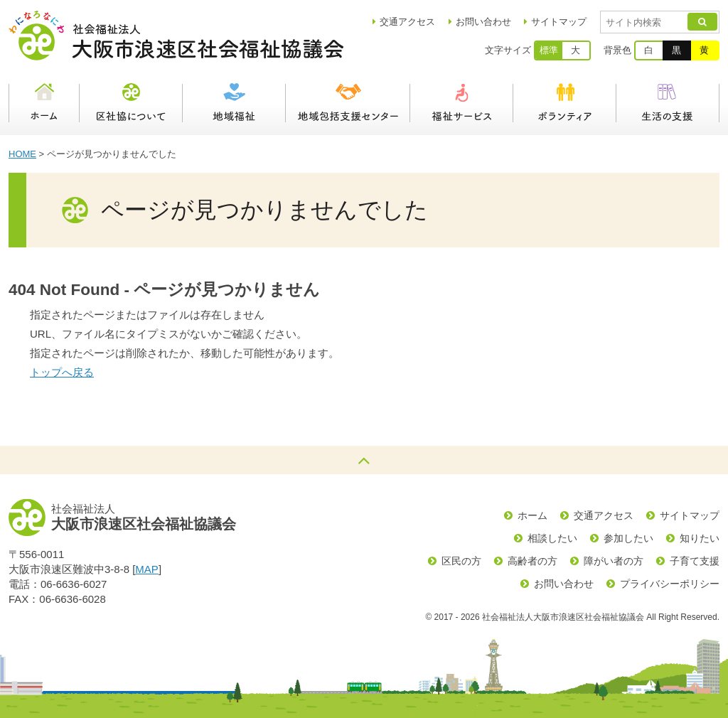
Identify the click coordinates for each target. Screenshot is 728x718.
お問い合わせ (483, 22)
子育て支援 (695, 561)
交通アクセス (604, 515)
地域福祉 (234, 103)
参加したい (628, 538)
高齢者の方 (532, 561)
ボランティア (565, 103)
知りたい (700, 538)
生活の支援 (668, 103)
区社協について (131, 103)
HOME (22, 154)
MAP (147, 569)
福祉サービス (462, 103)
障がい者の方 (614, 561)
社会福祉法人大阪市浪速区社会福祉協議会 (176, 36)
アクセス (407, 22)
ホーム (44, 103)
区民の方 (461, 561)
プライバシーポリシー (670, 584)
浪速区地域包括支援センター (348, 103)
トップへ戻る (62, 372)
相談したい (552, 538)
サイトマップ (559, 22)
